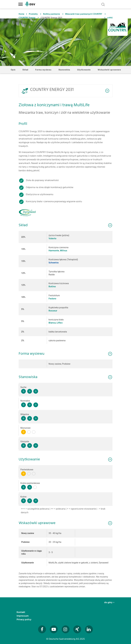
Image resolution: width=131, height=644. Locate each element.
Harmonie (54, 251)
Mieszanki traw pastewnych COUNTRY (84, 14)
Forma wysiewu (43, 70)
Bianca (52, 323)
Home (21, 14)
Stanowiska (64, 70)
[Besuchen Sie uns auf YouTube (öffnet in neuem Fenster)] (54, 629)
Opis (13, 70)
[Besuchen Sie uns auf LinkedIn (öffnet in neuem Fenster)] (89, 629)
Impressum (23, 616)
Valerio (52, 238)
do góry (109, 602)
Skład (25, 70)
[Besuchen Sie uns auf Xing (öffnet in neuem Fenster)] (77, 629)
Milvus (64, 251)
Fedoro (52, 299)
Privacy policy (24, 620)
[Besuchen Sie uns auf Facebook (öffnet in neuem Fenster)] (42, 629)
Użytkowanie (84, 70)
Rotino (52, 287)
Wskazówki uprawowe (109, 70)
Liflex (60, 323)
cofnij (110, 18)
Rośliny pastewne (51, 14)
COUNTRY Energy (27, 18)
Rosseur (53, 311)
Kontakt (21, 612)
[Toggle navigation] (21, 4)
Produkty (33, 14)
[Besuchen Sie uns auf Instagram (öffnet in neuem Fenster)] (66, 629)
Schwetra (54, 263)
